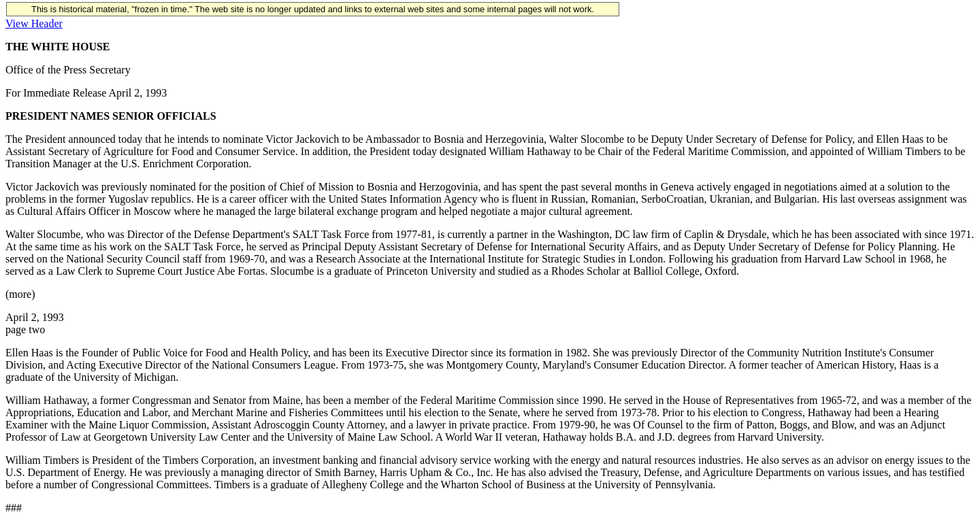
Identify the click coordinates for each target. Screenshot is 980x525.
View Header (34, 23)
